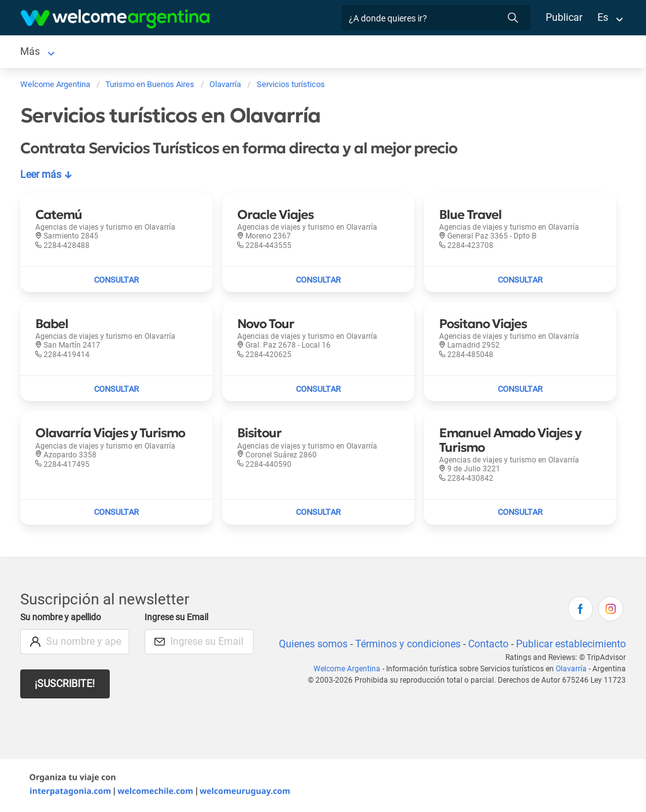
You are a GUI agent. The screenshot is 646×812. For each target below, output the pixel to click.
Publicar (563, 17)
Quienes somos (309, 644)
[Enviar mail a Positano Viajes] (520, 389)
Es (603, 17)
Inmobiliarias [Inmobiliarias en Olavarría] (353, 51)
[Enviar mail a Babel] (116, 389)
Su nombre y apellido (63, 617)
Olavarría (573, 669)
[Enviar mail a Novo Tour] (318, 389)
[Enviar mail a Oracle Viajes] (318, 279)
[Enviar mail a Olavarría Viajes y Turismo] (116, 512)
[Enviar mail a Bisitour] (318, 512)
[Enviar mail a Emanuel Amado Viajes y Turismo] (520, 512)
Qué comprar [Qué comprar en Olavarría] (426, 51)
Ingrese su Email (178, 617)
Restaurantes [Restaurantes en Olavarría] (279, 51)
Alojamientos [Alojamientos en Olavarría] (105, 51)
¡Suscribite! (65, 684)
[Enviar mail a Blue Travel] (520, 279)
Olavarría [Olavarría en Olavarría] (40, 51)
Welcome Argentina (350, 669)
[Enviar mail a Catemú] (116, 279)
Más (480, 51)
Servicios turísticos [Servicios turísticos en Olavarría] (192, 51)
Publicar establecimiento (570, 644)
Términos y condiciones (405, 644)
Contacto (487, 644)
